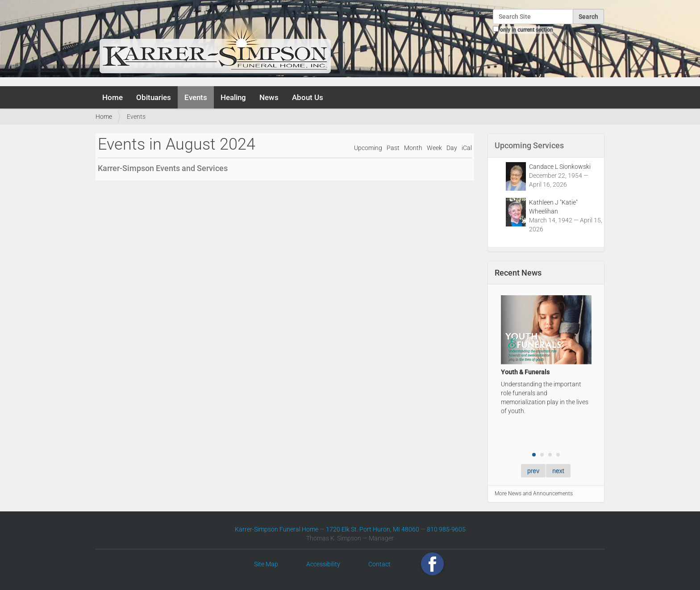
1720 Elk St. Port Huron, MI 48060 (373, 529)
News (269, 97)
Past (393, 148)
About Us (308, 97)
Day (452, 148)
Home (112, 97)
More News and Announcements (534, 494)
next (558, 471)
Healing (233, 97)
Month (413, 148)
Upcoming (368, 148)
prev (533, 471)
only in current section (527, 30)
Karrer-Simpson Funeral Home (277, 529)
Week (434, 148)
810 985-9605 (446, 529)
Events (196, 97)
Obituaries (154, 97)
